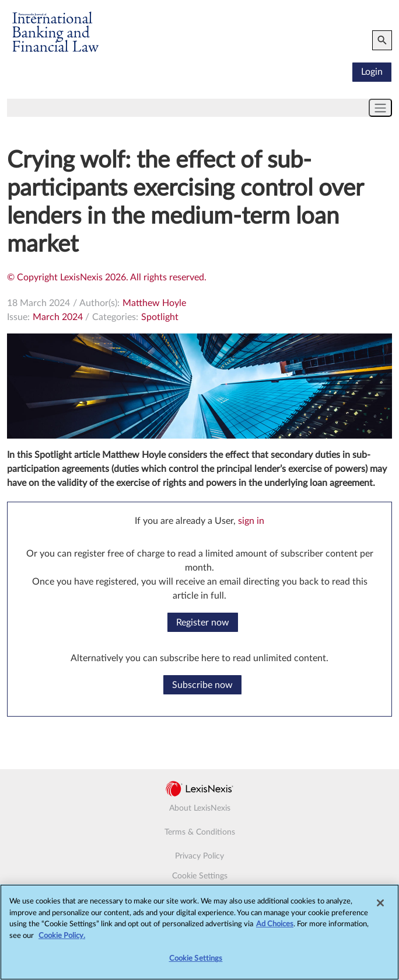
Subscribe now (202, 685)
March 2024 (58, 317)
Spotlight (160, 317)
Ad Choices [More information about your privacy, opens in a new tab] (275, 928)
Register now (203, 623)
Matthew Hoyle (154, 303)
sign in (251, 521)
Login (372, 72)
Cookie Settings (200, 876)
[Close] (380, 906)
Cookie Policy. (62, 939)
